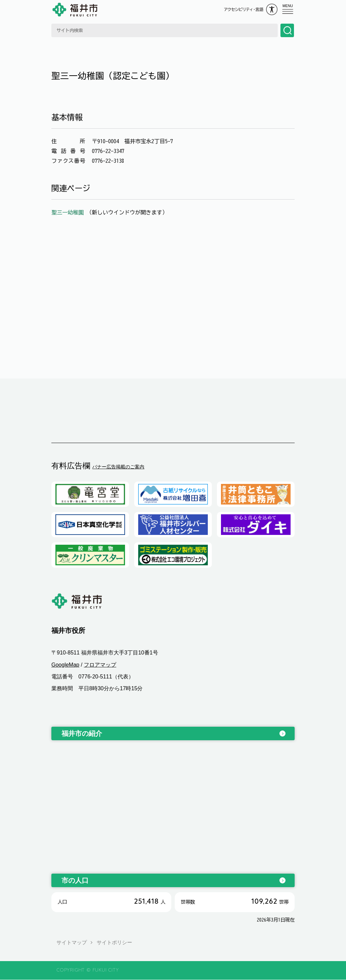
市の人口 (75, 881)
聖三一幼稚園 (69, 212)
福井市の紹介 (82, 734)
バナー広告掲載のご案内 (118, 467)
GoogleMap (65, 665)
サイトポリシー (114, 943)
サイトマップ (72, 943)
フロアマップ (100, 665)
